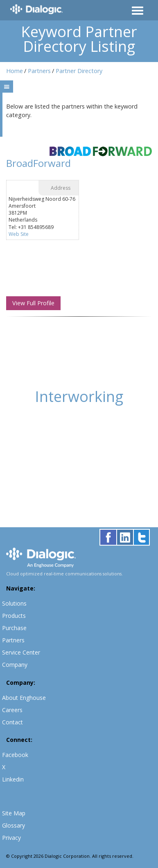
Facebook (15, 755)
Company (15, 665)
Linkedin (13, 779)
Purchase (14, 628)
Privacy (11, 838)
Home (15, 71)
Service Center (21, 652)
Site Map (14, 813)
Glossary (14, 825)
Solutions (14, 603)
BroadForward (38, 163)
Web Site (19, 234)
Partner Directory (79, 71)
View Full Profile (33, 303)
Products (14, 616)
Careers (12, 710)
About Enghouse (24, 698)
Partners (39, 71)
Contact (12, 722)
